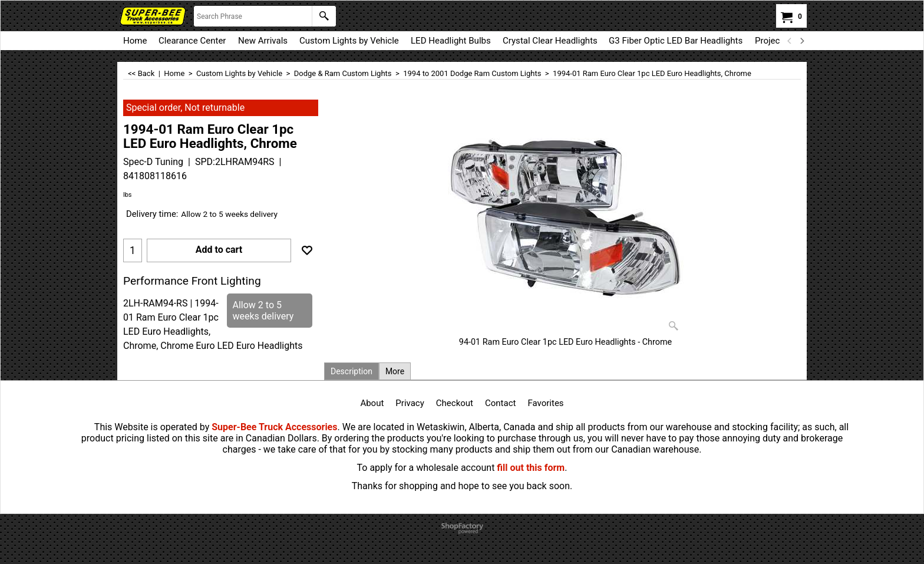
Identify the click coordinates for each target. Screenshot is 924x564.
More (395, 371)
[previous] (790, 41)
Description (352, 371)
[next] (801, 41)
